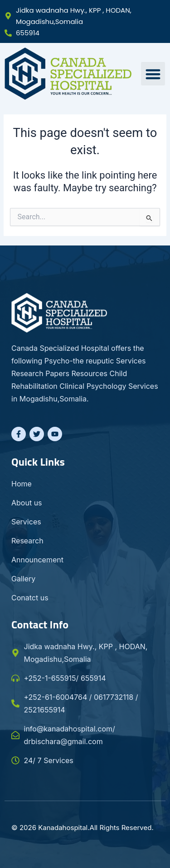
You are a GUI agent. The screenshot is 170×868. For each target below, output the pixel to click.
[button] (153, 74)
